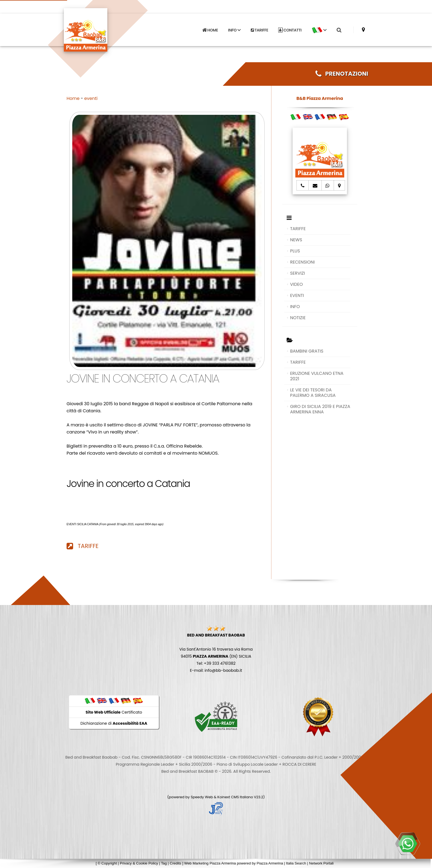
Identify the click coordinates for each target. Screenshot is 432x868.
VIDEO (297, 284)
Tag (164, 863)
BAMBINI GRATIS (307, 351)
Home (73, 98)
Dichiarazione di (114, 723)
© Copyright (107, 863)
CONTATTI (290, 30)
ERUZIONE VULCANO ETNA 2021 (317, 376)
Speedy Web (202, 797)
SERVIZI (298, 273)
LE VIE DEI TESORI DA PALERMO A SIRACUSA (313, 393)
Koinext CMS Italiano (236, 797)
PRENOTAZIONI (342, 74)
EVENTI (297, 295)
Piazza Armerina (270, 863)
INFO (295, 307)
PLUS (295, 251)
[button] (319, 30)
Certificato (114, 712)
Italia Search (296, 863)
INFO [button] (234, 30)
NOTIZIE (298, 318)
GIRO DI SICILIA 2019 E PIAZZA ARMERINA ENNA (320, 409)
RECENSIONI (303, 262)
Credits (176, 863)
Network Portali (321, 863)
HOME (210, 30)
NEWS (296, 240)
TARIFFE (259, 30)
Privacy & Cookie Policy (139, 863)
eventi (91, 98)
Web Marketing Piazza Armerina (210, 863)
